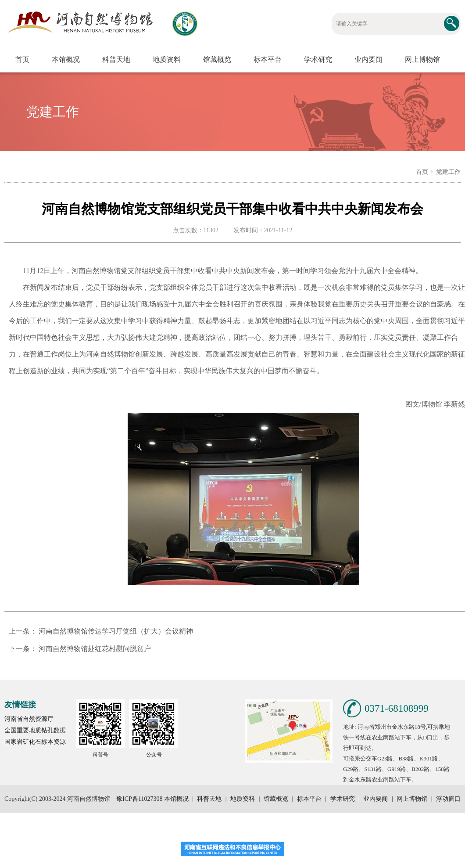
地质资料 (167, 59)
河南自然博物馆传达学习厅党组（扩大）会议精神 (116, 631)
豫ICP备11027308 (139, 799)
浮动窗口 (448, 799)
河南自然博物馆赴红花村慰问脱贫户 (95, 649)
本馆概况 (66, 59)
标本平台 (268, 59)
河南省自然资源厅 (29, 719)
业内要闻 (368, 59)
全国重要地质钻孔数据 (35, 730)
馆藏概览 (217, 59)
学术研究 (318, 59)
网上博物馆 (422, 59)
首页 (22, 59)
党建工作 (448, 172)
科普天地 (116, 59)
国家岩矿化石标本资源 (35, 742)
